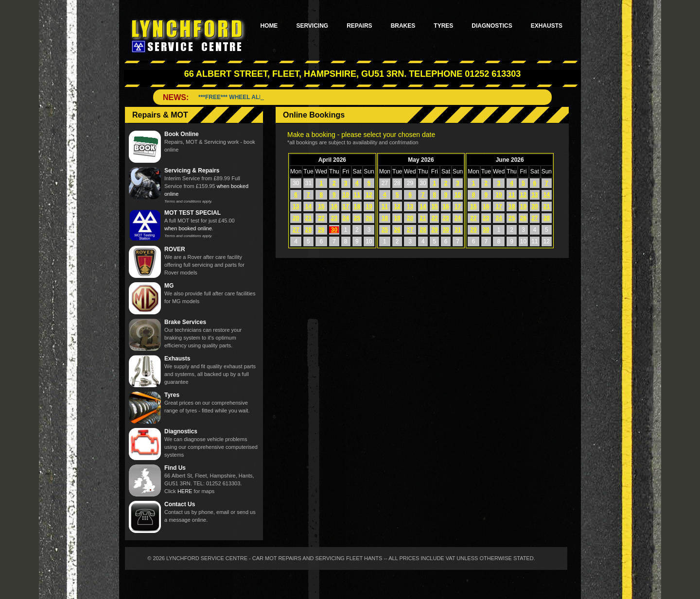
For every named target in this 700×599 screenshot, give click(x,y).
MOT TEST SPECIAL (192, 213)
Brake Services (185, 322)
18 (357, 206)
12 (369, 195)
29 (321, 230)
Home (269, 26)
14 (308, 206)
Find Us (175, 468)
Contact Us (180, 504)
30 (334, 230)
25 (357, 218)
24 (346, 218)
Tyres (443, 26)
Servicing (312, 26)
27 (296, 230)
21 (308, 218)
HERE (185, 491)
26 (369, 218)
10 (346, 195)
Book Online (182, 134)
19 (369, 206)
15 (321, 206)
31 (458, 230)
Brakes (403, 26)
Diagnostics (492, 26)
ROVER (175, 249)
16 (334, 206)
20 (296, 218)
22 (321, 218)
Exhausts (547, 26)
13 (296, 206)
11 (357, 195)
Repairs (359, 26)
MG (169, 286)
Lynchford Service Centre (188, 36)
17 (346, 206)
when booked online (188, 228)
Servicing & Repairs (192, 171)
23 (334, 218)
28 (308, 230)
